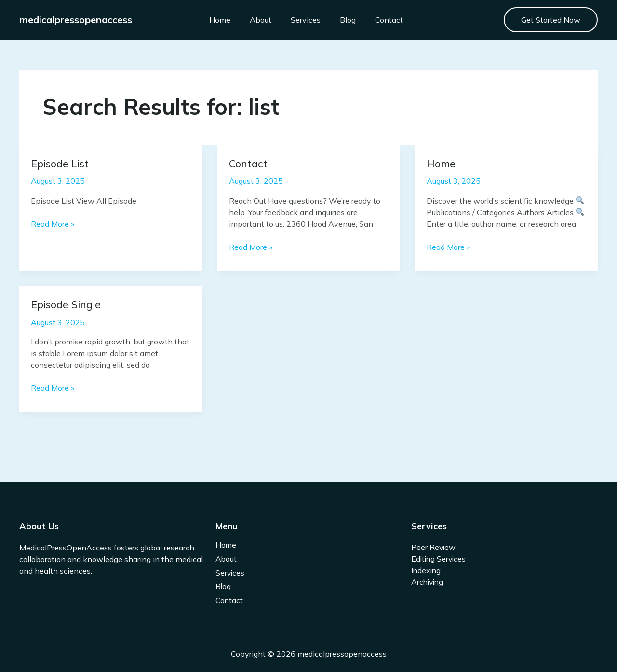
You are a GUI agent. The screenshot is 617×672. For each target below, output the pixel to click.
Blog (341, 20)
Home (213, 20)
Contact (382, 20)
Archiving (428, 582)
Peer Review (434, 547)
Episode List (61, 164)
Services (298, 20)
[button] (551, 20)
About (253, 20)
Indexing (427, 570)
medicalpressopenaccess (76, 20)
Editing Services (440, 559)
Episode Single (67, 304)
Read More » (53, 223)
